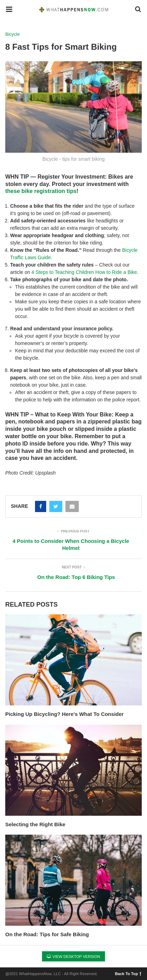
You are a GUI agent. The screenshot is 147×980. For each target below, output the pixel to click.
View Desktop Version (73, 957)
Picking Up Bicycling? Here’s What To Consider (64, 714)
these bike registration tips (41, 191)
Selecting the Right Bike (35, 824)
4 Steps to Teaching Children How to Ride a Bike (84, 272)
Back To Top (128, 973)
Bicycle (12, 34)
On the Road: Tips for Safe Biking (47, 934)
